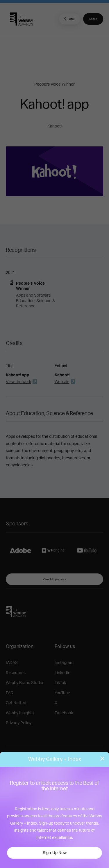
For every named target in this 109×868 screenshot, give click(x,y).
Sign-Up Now (55, 853)
